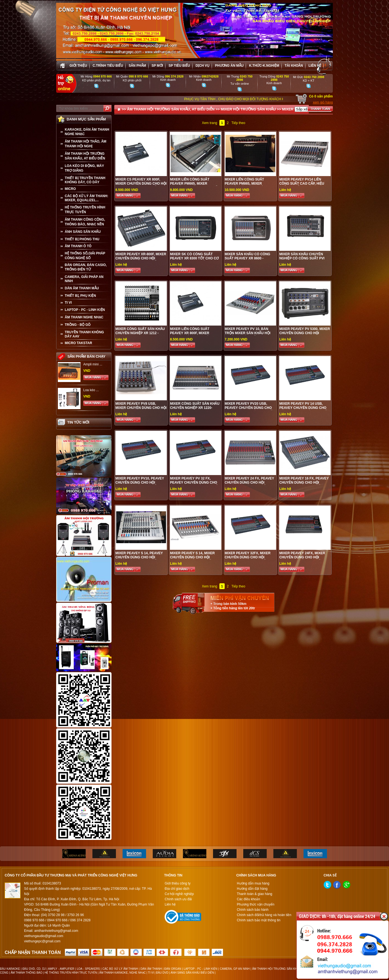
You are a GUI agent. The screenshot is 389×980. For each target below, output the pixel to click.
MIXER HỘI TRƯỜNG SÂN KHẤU (248, 109)
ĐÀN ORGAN (173, 969)
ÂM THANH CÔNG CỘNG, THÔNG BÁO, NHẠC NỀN (85, 222)
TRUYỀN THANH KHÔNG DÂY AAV (84, 334)
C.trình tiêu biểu (108, 66)
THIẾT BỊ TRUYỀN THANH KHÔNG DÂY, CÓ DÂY (85, 180)
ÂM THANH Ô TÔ (78, 246)
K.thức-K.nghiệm (264, 66)
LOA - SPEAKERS (88, 969)
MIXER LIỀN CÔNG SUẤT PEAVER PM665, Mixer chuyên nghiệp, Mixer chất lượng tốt (194, 186)
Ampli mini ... (93, 364)
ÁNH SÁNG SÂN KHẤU (83, 232)
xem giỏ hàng (323, 102)
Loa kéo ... (91, 390)
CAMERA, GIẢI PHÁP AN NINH (84, 279)
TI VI (68, 303)
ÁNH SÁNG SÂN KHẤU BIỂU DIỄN (192, 973)
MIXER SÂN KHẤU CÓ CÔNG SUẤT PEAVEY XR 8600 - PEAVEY (247, 258)
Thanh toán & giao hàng (255, 894)
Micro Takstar (78, 343)
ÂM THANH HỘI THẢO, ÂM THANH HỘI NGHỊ (85, 144)
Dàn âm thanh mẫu (82, 288)
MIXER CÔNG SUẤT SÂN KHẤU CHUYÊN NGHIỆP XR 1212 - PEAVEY (140, 333)
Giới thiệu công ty (177, 883)
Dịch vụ (203, 66)
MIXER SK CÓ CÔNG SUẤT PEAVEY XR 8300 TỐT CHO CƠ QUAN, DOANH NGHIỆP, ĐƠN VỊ (195, 258)
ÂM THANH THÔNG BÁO (26, 973)
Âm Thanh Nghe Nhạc (84, 317)
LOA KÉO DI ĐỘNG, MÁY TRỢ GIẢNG (84, 168)
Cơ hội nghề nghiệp (179, 894)
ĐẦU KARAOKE (10, 969)
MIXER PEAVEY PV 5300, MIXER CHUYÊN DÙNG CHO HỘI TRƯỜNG (304, 333)
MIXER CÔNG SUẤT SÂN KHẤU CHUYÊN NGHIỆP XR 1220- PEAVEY (195, 408)
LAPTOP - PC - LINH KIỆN (85, 310)
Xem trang (210, 123)
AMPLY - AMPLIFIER (61, 969)
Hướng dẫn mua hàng (253, 883)
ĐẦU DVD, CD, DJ (34, 969)
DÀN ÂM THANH (151, 969)
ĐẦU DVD (162, 973)
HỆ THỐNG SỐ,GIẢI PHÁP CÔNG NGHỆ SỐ (85, 256)
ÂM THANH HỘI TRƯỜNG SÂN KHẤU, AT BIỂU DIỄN (85, 156)
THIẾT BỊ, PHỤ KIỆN (80, 296)
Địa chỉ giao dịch (177, 889)
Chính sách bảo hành (253, 910)
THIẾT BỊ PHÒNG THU (82, 239)
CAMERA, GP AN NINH (235, 969)
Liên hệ (315, 66)
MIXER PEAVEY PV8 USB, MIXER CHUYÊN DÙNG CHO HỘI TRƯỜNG (141, 408)
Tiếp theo (238, 123)
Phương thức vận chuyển (256, 904)
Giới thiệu (78, 66)
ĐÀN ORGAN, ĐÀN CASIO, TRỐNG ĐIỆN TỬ (86, 267)
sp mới (157, 66)
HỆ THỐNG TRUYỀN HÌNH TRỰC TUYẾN (85, 210)
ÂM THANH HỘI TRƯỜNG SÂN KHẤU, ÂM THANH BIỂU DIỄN (292, 969)
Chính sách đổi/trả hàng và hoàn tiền (264, 915)
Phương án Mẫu (229, 66)
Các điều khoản (248, 899)
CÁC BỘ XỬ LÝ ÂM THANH (120, 969)
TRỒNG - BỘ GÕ (78, 325)
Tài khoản (294, 66)
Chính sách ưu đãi (178, 899)
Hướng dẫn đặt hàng (252, 889)
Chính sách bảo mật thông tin (259, 920)
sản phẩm (137, 66)
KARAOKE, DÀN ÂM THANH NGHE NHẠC (87, 132)
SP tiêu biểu (179, 66)
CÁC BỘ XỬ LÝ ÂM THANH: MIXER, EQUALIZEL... (86, 198)
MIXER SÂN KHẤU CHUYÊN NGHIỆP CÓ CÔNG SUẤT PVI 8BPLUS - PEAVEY (302, 258)
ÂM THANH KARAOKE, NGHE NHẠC (123, 973)
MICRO (70, 189)
